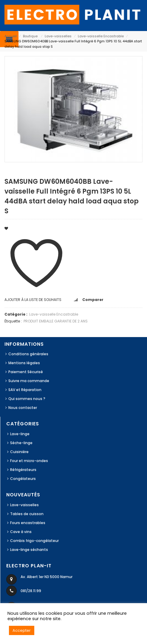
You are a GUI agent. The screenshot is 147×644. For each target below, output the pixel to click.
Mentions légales (24, 363)
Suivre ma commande (29, 381)
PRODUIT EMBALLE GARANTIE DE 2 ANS (56, 321)
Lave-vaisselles (58, 36)
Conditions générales (28, 354)
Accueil (11, 36)
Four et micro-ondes (29, 461)
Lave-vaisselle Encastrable (101, 36)
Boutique (30, 36)
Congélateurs (23, 479)
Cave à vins (21, 532)
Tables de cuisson (27, 514)
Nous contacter (23, 408)
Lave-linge (20, 434)
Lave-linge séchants (29, 550)
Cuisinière (19, 452)
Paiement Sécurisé (26, 372)
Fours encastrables (28, 523)
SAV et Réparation (25, 390)
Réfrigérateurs (23, 470)
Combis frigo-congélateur (34, 541)
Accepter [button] (22, 630)
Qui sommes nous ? (27, 399)
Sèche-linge (21, 443)
